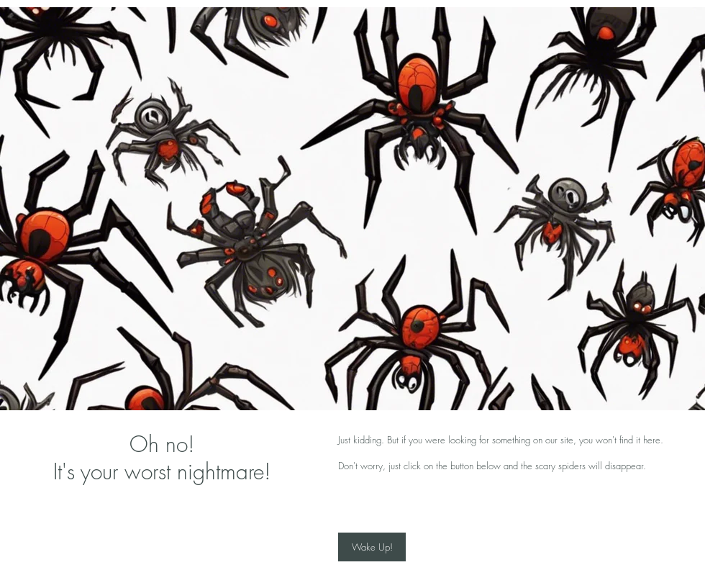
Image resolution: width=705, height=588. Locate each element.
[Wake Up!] (372, 547)
